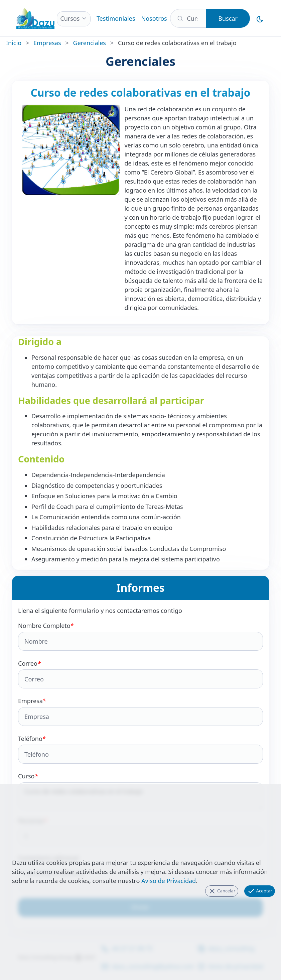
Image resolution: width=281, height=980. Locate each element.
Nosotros (154, 18)
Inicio (14, 43)
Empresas (47, 43)
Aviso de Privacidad (169, 881)
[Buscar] (188, 18)
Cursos (70, 18)
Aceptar (260, 891)
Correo (140, 674)
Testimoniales (116, 18)
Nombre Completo (140, 636)
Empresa (140, 711)
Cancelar (222, 891)
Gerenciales (90, 43)
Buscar (228, 18)
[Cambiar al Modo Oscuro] (260, 18)
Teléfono (140, 749)
